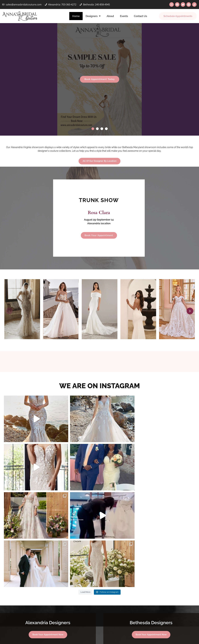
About (110, 16)
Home (76, 16)
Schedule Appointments (178, 16)
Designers (93, 16)
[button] (93, 129)
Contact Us (140, 16)
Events (124, 16)
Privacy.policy (128, 638)
